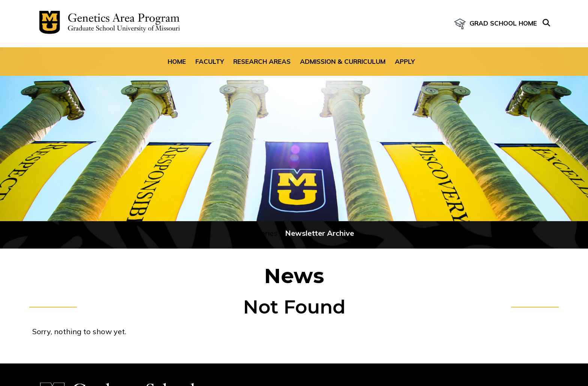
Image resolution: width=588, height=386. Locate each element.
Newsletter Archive (319, 233)
